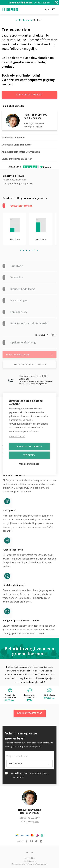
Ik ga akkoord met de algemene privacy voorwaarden (30, 775)
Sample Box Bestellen (13, 137)
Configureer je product (29, 95)
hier (40, 127)
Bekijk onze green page (30, 713)
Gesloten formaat (17, 206)
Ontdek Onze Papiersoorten (17, 159)
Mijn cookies (30, 858)
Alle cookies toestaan (29, 446)
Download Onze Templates (17, 145)
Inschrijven (15, 764)
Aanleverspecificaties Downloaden (21, 152)
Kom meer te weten (17, 436)
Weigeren (29, 455)
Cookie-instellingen (29, 464)
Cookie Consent (30, 861)
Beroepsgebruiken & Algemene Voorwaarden (29, 864)
